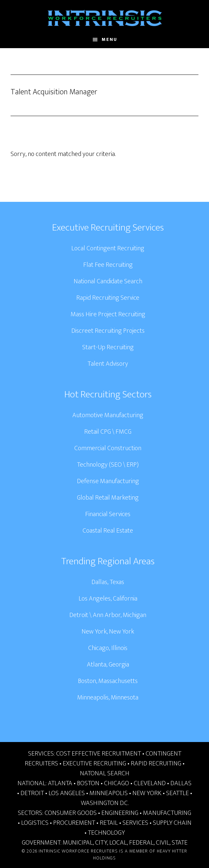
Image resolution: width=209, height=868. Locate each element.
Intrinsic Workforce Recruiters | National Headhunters (105, 18)
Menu (109, 39)
